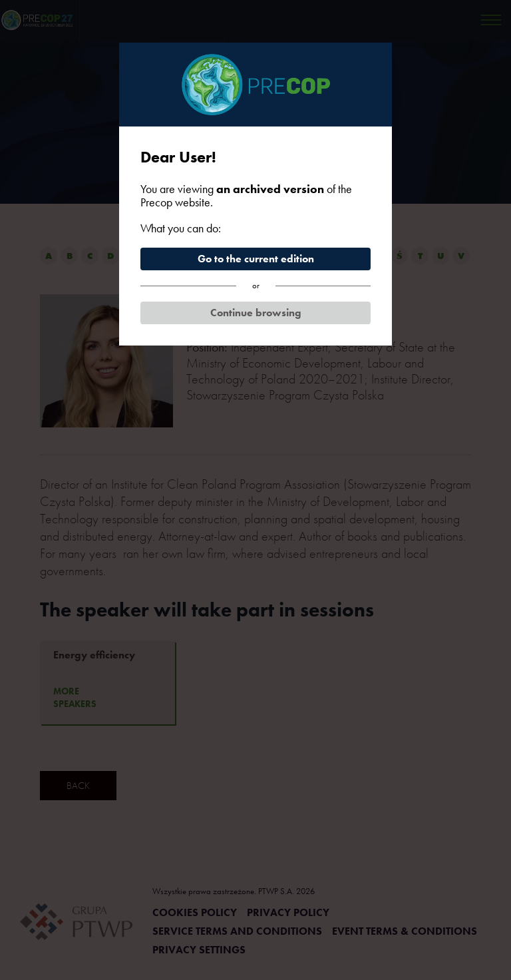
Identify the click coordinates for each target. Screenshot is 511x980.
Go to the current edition (256, 259)
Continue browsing (256, 313)
